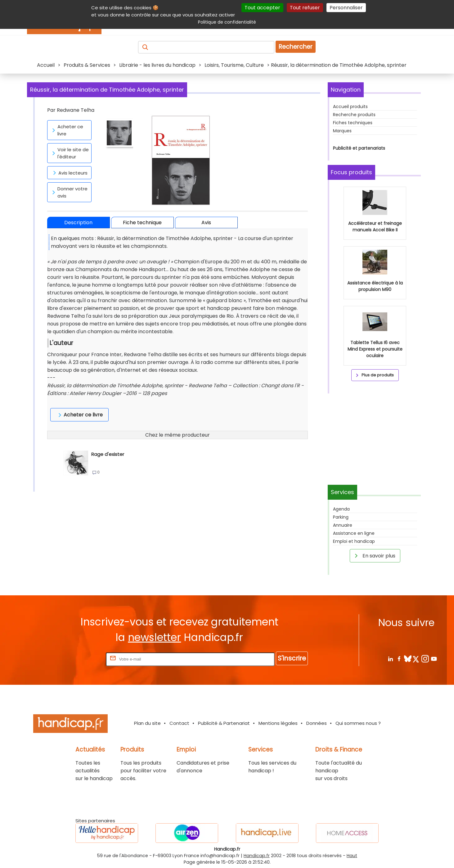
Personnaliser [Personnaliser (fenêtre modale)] (346, 8)
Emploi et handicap (354, 541)
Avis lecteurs (69, 173)
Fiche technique (142, 223)
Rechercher (296, 47)
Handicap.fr (257, 856)
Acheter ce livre (67, 130)
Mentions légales (278, 723)
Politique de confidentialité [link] (227, 22)
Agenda (341, 509)
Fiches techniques (353, 123)
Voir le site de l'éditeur (69, 153)
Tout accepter (262, 8)
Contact (179, 723)
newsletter (154, 637)
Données (317, 723)
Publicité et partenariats (359, 148)
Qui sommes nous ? (358, 723)
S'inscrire (292, 658)
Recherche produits (354, 115)
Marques (342, 131)
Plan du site (147, 723)
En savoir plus (374, 556)
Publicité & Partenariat (224, 723)
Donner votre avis (69, 192)
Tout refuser (305, 8)
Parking (341, 517)
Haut (352, 856)
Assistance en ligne (354, 533)
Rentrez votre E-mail (80, 659)
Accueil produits (350, 107)
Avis (206, 223)
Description (78, 223)
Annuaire (343, 525)
